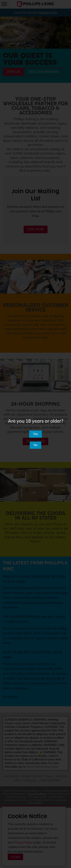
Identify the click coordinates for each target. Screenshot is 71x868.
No (35, 445)
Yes (35, 434)
